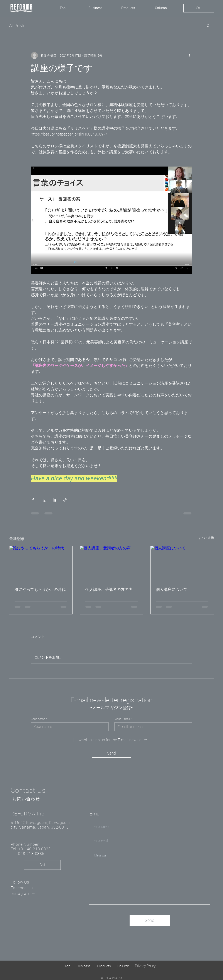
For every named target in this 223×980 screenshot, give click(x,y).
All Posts (17, 26)
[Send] (111, 753)
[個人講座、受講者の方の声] (112, 564)
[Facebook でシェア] (33, 500)
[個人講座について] (182, 564)
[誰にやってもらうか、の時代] (41, 564)
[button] (208, 26)
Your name (38, 719)
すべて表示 (206, 538)
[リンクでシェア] (65, 500)
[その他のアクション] (189, 55)
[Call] (199, 8)
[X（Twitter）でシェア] (44, 500)
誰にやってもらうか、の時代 (40, 589)
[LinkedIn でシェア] (54, 500)
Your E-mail (122, 719)
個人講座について (172, 589)
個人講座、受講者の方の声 (109, 589)
